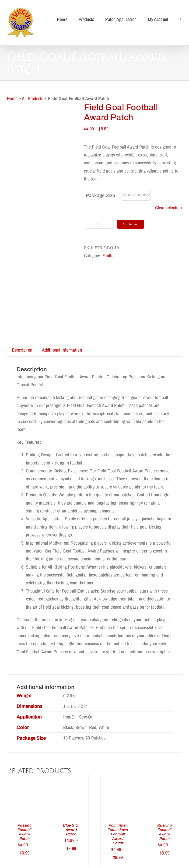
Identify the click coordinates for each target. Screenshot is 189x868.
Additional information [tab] (62, 280)
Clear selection (169, 208)
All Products (33, 98)
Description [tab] (22, 280)
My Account (84, 835)
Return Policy (59, 827)
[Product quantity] (98, 224)
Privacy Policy (90, 827)
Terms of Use (149, 827)
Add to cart (131, 224)
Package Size (101, 195)
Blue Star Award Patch (71, 760)
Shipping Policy (29, 827)
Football (109, 256)
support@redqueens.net (126, 854)
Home (12, 98)
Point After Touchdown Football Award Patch (118, 765)
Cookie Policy (120, 827)
